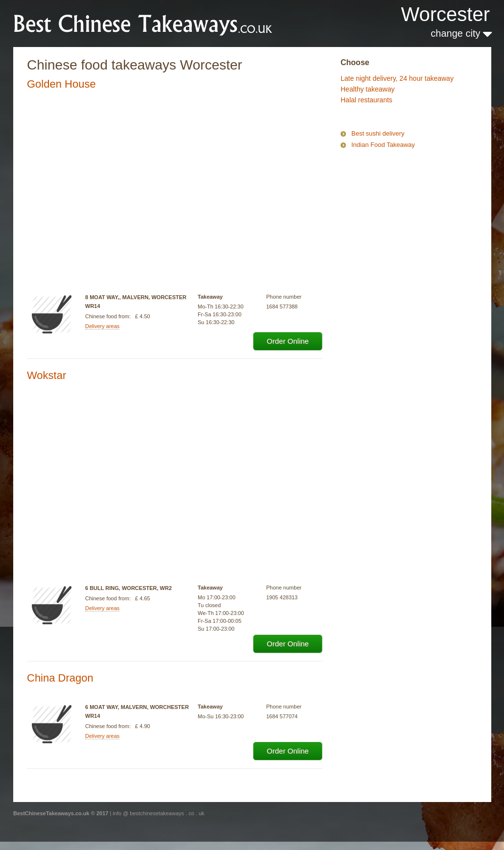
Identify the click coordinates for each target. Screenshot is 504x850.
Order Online (288, 341)
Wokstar (46, 375)
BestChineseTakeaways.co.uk (143, 23)
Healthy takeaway (368, 89)
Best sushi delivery (378, 133)
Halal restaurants (367, 100)
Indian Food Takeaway (383, 145)
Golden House (61, 84)
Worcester (445, 14)
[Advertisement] (389, 193)
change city (461, 33)
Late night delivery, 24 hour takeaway (397, 78)
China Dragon (60, 678)
